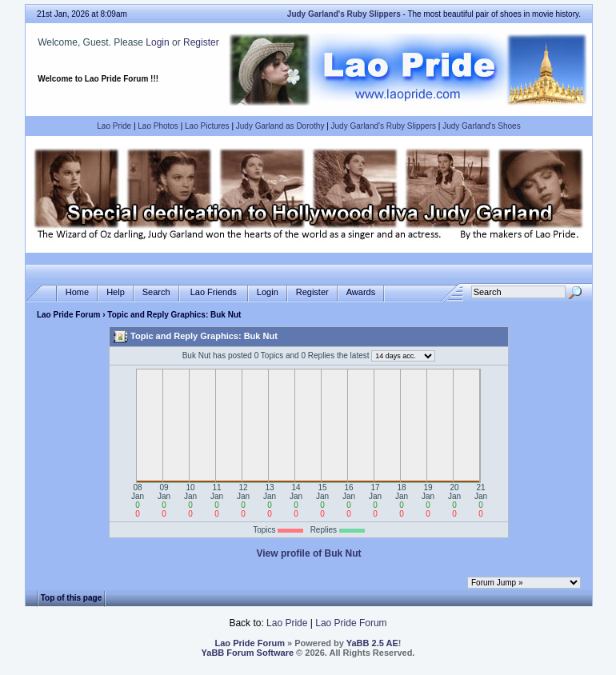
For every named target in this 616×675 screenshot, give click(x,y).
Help (116, 292)
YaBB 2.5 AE (372, 643)
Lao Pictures (207, 126)
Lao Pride (114, 126)
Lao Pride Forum (68, 315)
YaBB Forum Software (248, 653)
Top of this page (71, 598)
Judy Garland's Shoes (482, 126)
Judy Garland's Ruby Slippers (384, 126)
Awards (361, 292)
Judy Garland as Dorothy (280, 126)
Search (156, 292)
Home (77, 292)
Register (201, 42)
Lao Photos (158, 126)
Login (157, 42)
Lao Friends (214, 292)
